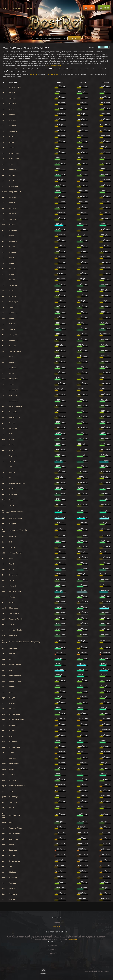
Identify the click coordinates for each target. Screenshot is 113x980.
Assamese (14, 401)
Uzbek (12, 373)
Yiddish (12, 461)
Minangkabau (15, 681)
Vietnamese (14, 159)
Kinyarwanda (15, 861)
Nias (11, 659)
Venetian (13, 802)
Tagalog (13, 384)
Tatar (12, 753)
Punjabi (12, 423)
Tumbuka (13, 894)
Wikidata (52, 950)
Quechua (13, 648)
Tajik (11, 791)
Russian (13, 104)
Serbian (13, 219)
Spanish (13, 98)
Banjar (12, 698)
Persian (12, 137)
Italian (12, 142)
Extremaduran (15, 676)
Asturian (13, 547)
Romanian (14, 186)
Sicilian (12, 889)
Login (89, 8)
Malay (12, 318)
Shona (12, 709)
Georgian (13, 335)
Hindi (12, 236)
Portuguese (14, 153)
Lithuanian (14, 428)
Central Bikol (15, 747)
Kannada (13, 412)
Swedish (13, 214)
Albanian (13, 313)
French (12, 115)
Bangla (12, 175)
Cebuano (13, 878)
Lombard (13, 742)
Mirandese (14, 608)
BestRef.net (52, 932)
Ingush (12, 569)
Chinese (13, 120)
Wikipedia (53, 946)
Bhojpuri (13, 524)
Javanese (13, 850)
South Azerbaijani (17, 720)
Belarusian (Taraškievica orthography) (25, 642)
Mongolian (14, 379)
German (13, 126)
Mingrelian (14, 635)
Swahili (12, 329)
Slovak (12, 654)
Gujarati (13, 536)
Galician (13, 472)
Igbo (11, 692)
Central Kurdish (16, 553)
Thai (11, 164)
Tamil (12, 291)
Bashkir (12, 602)
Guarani (13, 586)
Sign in (104, 8)
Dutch (12, 258)
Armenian (13, 230)
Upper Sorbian (15, 665)
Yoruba (12, 867)
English (12, 93)
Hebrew (13, 269)
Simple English (15, 192)
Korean (12, 247)
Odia (11, 467)
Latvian (12, 324)
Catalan (13, 296)
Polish (12, 181)
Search (74, 38)
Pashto (12, 489)
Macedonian (15, 417)
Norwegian (14, 302)
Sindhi (12, 687)
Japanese (13, 131)
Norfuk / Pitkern (16, 518)
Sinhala (12, 505)
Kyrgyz (12, 703)
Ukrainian (13, 197)
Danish (12, 280)
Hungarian (14, 241)
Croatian (13, 252)
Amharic (13, 780)
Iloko (11, 542)
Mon (11, 823)
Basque (12, 450)
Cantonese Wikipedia (18, 530)
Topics (29, 8)
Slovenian (13, 285)
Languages (17, 8)
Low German (15, 834)
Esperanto (14, 456)
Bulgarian (13, 208)
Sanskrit (13, 900)
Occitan (13, 597)
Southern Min (15, 815)
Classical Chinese (16, 512)
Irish (11, 736)
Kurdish (13, 731)
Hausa (12, 558)
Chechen (13, 494)
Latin (11, 434)
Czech (12, 274)
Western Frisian (16, 828)
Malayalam (14, 340)
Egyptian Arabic (16, 406)
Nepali (12, 478)
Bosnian (13, 346)
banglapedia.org (54, 74)
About (41, 8)
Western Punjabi (16, 619)
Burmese (13, 225)
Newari (12, 769)
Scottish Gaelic (16, 630)
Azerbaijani (14, 390)
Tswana (13, 883)
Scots (12, 445)
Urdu (11, 357)
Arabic (12, 109)
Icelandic (13, 725)
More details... (73, 940)
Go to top (43, 971)
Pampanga (14, 797)
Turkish (12, 148)
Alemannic (14, 839)
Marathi (12, 362)
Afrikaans (13, 368)
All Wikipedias (15, 87)
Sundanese (14, 613)
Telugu (12, 307)
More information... (54, 66)
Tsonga (12, 775)
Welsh (12, 564)
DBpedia (52, 953)
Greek (12, 263)
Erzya (12, 845)
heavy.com (33, 74)
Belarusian (14, 575)
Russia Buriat (15, 714)
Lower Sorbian (15, 591)
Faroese (13, 758)
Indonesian (14, 170)
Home (4, 8)
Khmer (12, 439)
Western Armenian (17, 786)
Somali (12, 580)
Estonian (13, 395)
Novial (12, 670)
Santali (12, 624)
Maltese (13, 872)
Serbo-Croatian (16, 351)
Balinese (13, 500)
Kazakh (12, 856)
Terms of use (57, 927)
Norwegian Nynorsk (18, 483)
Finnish (12, 203)
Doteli (12, 808)
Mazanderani (15, 764)
